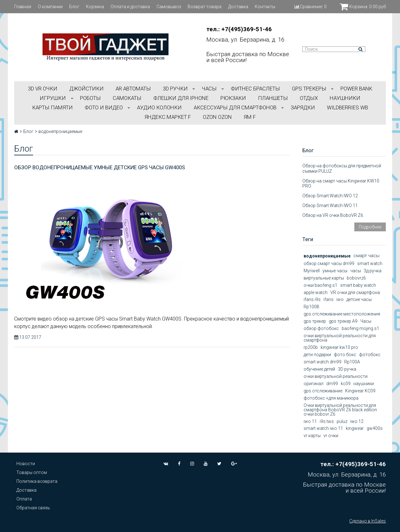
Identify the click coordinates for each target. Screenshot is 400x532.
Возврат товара (205, 7)
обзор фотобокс (321, 328)
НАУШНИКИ (345, 98)
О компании (50, 7)
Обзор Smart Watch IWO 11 (330, 205)
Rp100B (311, 307)
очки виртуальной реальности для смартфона (340, 338)
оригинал (314, 384)
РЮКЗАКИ (233, 98)
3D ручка (347, 369)
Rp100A (352, 362)
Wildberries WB (348, 107)
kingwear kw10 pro (339, 347)
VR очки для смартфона (355, 292)
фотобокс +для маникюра (331, 398)
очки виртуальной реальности (336, 376)
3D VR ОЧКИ (43, 89)
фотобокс (370, 355)
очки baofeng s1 (320, 285)
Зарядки (303, 107)
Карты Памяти (52, 107)
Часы (366, 321)
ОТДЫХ (309, 98)
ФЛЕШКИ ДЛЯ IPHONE (181, 98)
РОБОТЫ (90, 98)
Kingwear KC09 (360, 391)
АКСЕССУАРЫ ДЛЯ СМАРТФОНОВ (235, 107)
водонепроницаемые (327, 256)
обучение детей (319, 369)
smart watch (370, 263)
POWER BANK (356, 89)
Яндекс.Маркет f (168, 117)
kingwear (355, 428)
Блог (74, 7)
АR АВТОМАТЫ (133, 89)
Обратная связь (33, 508)
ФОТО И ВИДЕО (104, 107)
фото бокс (345, 355)
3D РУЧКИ (175, 89)
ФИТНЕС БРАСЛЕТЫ (255, 89)
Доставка (238, 7)
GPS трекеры (309, 89)
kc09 (346, 384)
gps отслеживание (323, 391)
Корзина (95, 7)
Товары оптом (32, 472)
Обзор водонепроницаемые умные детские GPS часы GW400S (100, 167)
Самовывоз (169, 7)
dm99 (332, 384)
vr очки (331, 436)
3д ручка (373, 271)
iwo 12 (357, 421)
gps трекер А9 (343, 321)
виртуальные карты (324, 278)
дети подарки (317, 355)
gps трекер (315, 321)
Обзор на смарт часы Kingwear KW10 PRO (341, 184)
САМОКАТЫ (127, 98)
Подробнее (370, 227)
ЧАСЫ (209, 89)
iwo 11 (310, 421)
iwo (340, 299)
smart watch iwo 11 (323, 428)
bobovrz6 (356, 278)
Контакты (265, 7)
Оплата (24, 499)
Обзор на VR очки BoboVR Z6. (333, 215)
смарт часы (366, 256)
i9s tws (327, 421)
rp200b (311, 347)
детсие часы (359, 299)
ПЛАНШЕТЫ (273, 98)
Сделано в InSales (368, 521)
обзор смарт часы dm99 (329, 263)
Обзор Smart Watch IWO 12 (330, 196)
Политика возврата (37, 481)
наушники (364, 384)
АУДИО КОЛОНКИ (159, 107)
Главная (23, 7)
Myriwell (312, 271)
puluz (342, 421)
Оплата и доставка (130, 7)
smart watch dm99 (323, 362)
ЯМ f (250, 117)
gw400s (375, 428)
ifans (329, 299)
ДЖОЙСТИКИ (86, 89)
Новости (26, 464)
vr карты (312, 436)
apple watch (316, 292)
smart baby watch (358, 285)
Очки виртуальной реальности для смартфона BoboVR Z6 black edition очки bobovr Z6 (340, 410)
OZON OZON (217, 117)
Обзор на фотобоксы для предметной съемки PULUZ (342, 168)
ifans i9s (312, 299)
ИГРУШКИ (53, 98)
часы (356, 271)
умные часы (335, 271)
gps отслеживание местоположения (342, 314)
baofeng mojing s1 (360, 328)
